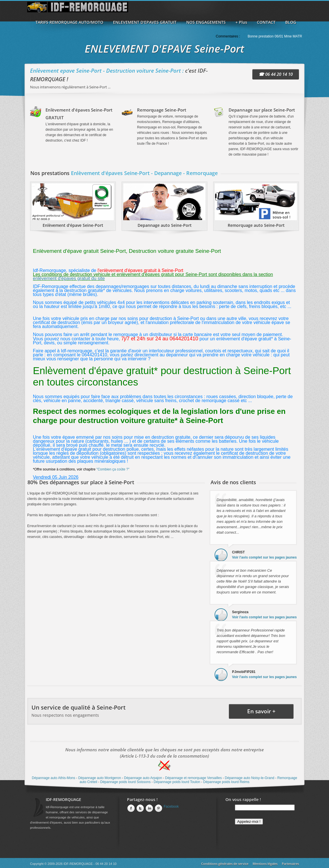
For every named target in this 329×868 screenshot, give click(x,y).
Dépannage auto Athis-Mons (53, 778)
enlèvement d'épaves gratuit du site (69, 278)
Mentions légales (265, 864)
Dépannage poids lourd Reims (226, 782)
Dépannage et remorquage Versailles (193, 778)
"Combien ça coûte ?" (113, 469)
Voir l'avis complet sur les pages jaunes (264, 557)
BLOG (291, 22)
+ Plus (241, 22)
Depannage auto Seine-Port (165, 225)
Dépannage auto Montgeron (99, 778)
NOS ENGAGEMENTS (206, 22)
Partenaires (290, 864)
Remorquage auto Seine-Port (256, 225)
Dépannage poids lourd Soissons (125, 782)
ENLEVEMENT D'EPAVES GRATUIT (145, 22)
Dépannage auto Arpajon (143, 778)
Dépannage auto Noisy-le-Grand (250, 778)
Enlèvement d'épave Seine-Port (73, 225)
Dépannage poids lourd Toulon (177, 782)
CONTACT (266, 22)
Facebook (171, 807)
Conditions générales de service (225, 864)
